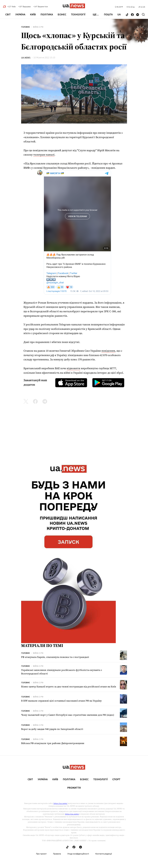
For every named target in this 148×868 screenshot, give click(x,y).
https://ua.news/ (60, 803)
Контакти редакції (104, 854)
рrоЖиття (74, 788)
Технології (78, 15)
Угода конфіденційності (78, 854)
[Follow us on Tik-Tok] (127, 15)
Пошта (108, 15)
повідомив (108, 351)
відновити (73, 368)
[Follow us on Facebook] (132, 15)
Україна (20, 15)
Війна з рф (38, 27)
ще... (96, 15)
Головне (25, 27)
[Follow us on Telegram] (138, 15)
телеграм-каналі (44, 155)
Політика (47, 15)
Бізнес (62, 15)
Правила (57, 854)
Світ (8, 15)
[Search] (143, 14)
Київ (33, 15)
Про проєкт (41, 854)
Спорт (116, 779)
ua (119, 15)
